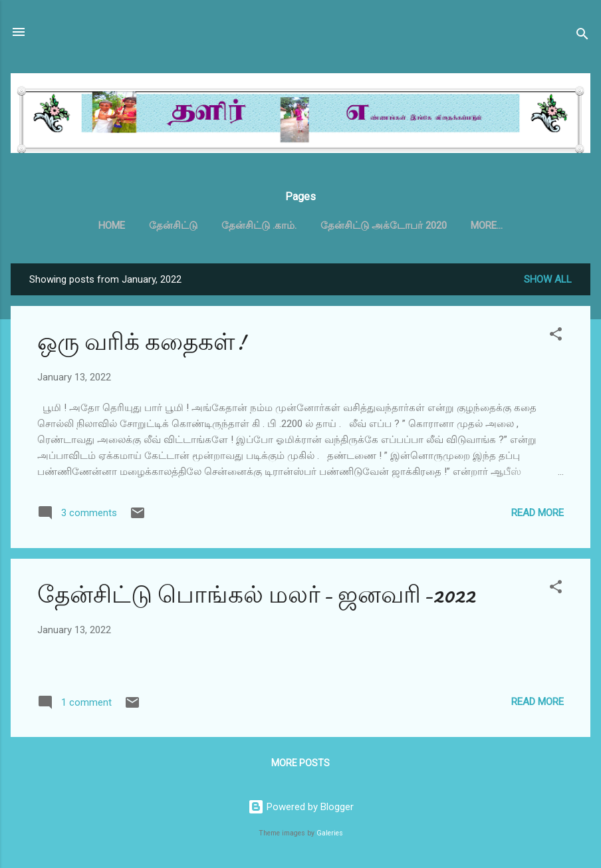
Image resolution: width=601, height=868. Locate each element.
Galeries (330, 833)
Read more (538, 513)
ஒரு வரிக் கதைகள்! (142, 342)
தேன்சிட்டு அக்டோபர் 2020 (384, 225)
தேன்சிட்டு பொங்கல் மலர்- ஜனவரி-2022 (256, 595)
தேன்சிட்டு (173, 225)
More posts (300, 763)
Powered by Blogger (301, 807)
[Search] (582, 36)
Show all (548, 279)
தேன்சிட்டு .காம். (259, 225)
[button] (556, 336)
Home (112, 225)
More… (487, 225)
